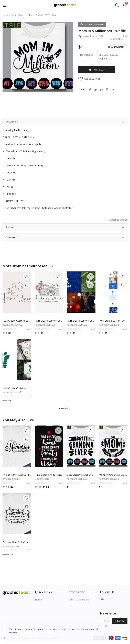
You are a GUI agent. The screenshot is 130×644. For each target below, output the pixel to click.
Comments (65, 238)
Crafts (14, 15)
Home (6, 15)
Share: (82, 89)
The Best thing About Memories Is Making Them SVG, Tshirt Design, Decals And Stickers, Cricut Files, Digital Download (17, 475)
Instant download (92, 24)
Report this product (118, 220)
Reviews (65, 228)
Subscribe (120, 621)
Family (23, 15)
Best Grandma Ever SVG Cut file (81, 475)
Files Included (86, 55)
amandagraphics (12, 479)
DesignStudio (42, 479)
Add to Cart (97, 70)
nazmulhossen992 (93, 36)
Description (65, 122)
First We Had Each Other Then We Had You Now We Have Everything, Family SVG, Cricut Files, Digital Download (17, 542)
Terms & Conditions (79, 600)
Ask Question (116, 47)
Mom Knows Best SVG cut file (113, 475)
